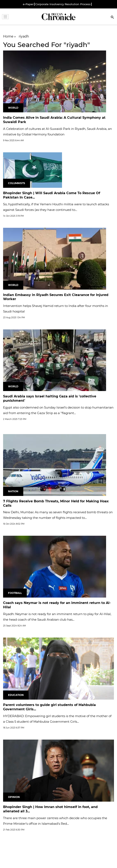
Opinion (14, 797)
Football (15, 593)
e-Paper (28, 4)
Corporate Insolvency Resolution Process (63, 4)
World (13, 108)
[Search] (112, 18)
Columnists (17, 183)
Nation (13, 491)
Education (16, 695)
